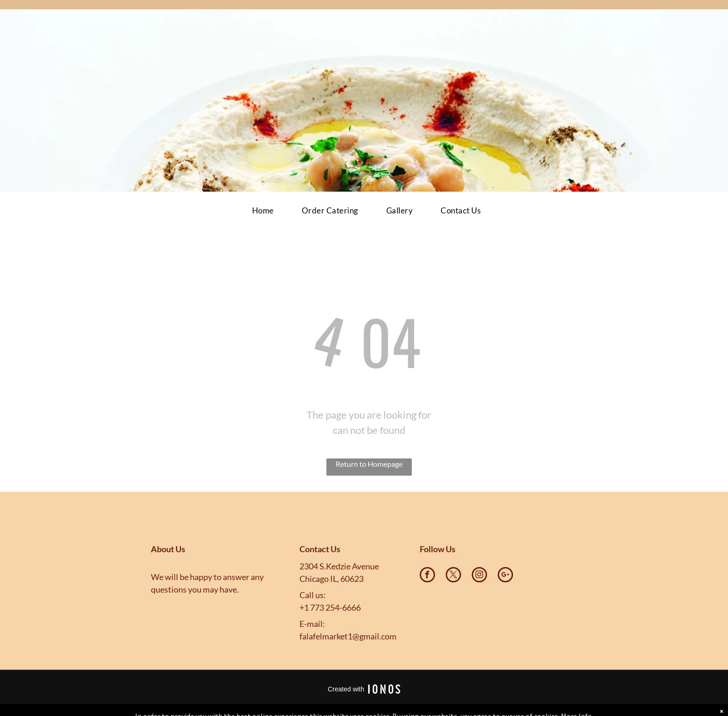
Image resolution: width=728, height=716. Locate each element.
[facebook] (427, 576)
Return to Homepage (369, 464)
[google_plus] (505, 576)
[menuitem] (263, 211)
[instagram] (479, 576)
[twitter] (453, 576)
